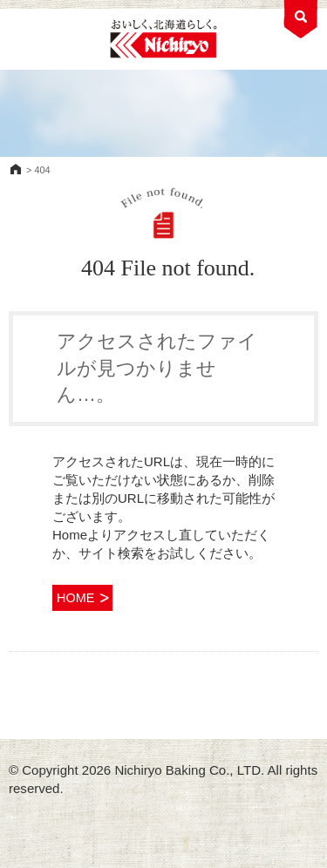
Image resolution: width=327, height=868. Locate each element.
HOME (16, 169)
